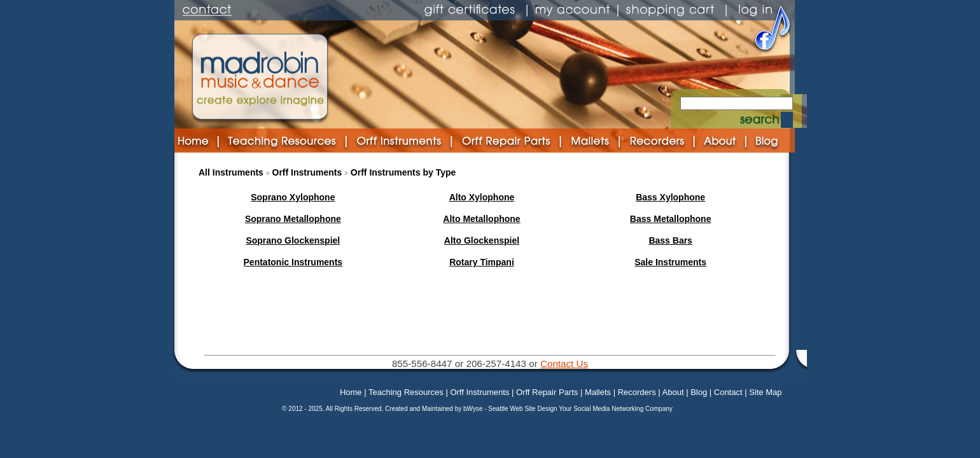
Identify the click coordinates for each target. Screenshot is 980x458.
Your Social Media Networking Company (616, 409)
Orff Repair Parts (547, 392)
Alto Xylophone (482, 197)
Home (351, 392)
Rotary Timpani (482, 262)
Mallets (598, 392)
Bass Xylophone (670, 197)
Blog (699, 392)
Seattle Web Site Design (523, 409)
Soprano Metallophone (293, 219)
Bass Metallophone (671, 219)
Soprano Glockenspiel (293, 240)
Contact (728, 392)
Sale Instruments (670, 262)
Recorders (637, 392)
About (673, 392)
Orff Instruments (307, 172)
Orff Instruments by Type (403, 172)
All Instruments (231, 172)
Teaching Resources (406, 392)
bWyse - (476, 409)
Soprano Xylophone (293, 197)
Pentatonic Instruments (293, 262)
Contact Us (564, 364)
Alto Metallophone (481, 219)
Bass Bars (670, 240)
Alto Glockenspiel (482, 240)
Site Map (765, 392)
